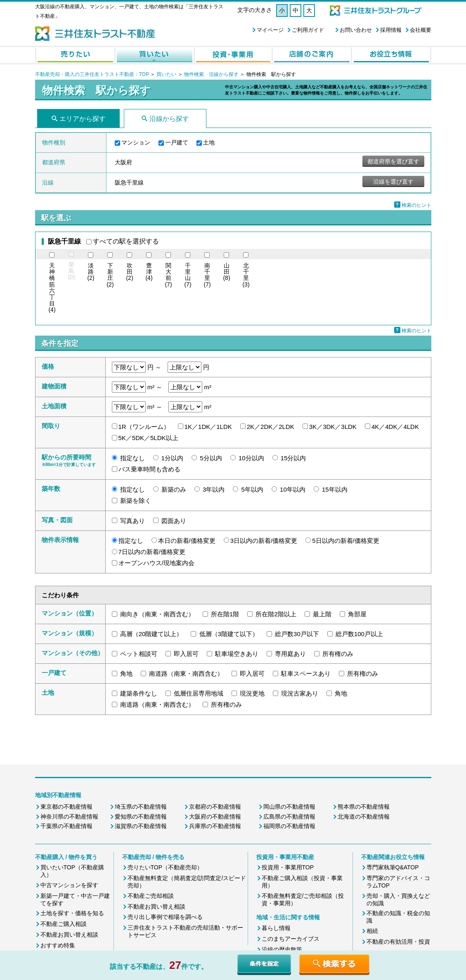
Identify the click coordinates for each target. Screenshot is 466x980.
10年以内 (293, 489)
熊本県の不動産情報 (364, 807)
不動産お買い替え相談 (69, 935)
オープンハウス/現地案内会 (156, 563)
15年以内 (335, 489)
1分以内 (172, 458)
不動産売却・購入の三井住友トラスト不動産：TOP (92, 74)
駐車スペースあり (306, 673)
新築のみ (174, 489)
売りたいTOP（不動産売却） (165, 867)
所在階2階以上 (276, 614)
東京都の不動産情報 (66, 807)
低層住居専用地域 (199, 693)
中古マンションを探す (69, 885)
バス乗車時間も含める (149, 469)
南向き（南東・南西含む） (157, 614)
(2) (91, 272)
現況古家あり (300, 693)
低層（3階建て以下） (229, 634)
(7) (168, 275)
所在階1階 (225, 614)
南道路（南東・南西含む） (186, 673)
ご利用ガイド (308, 30)
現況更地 (252, 693)
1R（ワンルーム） (144, 427)
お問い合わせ (356, 30)
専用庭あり (290, 654)
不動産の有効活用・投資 (398, 942)
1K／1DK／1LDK (208, 427)
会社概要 (421, 30)
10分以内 (251, 458)
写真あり (132, 521)
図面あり (174, 521)
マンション (136, 142)
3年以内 (214, 489)
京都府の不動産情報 (215, 807)
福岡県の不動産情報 (289, 826)
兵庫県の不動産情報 (215, 826)
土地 (209, 142)
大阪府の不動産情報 (215, 817)
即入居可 (186, 654)
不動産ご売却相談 (151, 896)
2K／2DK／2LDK (271, 427)
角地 (126, 673)
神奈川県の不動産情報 (69, 817)
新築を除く (136, 501)
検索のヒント (416, 205)
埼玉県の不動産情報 (141, 807)
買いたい (167, 74)
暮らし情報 (276, 928)
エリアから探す (83, 119)
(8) (226, 272)
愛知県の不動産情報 (141, 817)
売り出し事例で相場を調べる (165, 917)
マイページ (270, 30)
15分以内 (293, 458)
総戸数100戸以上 (359, 634)
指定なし (132, 458)
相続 (372, 931)
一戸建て (177, 142)
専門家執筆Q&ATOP (393, 867)
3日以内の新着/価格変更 (264, 541)
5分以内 (211, 458)
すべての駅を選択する (126, 241)
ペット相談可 (139, 654)
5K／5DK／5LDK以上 (148, 438)
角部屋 (357, 614)
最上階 (322, 614)
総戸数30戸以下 (297, 634)
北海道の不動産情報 (364, 817)
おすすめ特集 (58, 945)
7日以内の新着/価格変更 (152, 552)
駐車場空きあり (237, 654)
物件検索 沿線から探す (211, 74)
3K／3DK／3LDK (333, 427)
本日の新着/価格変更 (187, 541)
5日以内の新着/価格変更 (346, 541)
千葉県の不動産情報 (66, 826)
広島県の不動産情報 (289, 817)
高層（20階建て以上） (151, 634)
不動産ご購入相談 (64, 924)
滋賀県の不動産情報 (141, 826)
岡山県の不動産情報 (289, 807)
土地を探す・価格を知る (72, 913)
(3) (246, 275)
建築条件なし (139, 693)
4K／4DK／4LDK (395, 427)
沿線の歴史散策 (282, 949)
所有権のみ (338, 654)
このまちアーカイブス (291, 939)
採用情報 (391, 30)
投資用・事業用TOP (288, 867)
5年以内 (252, 489)
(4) (52, 288)
